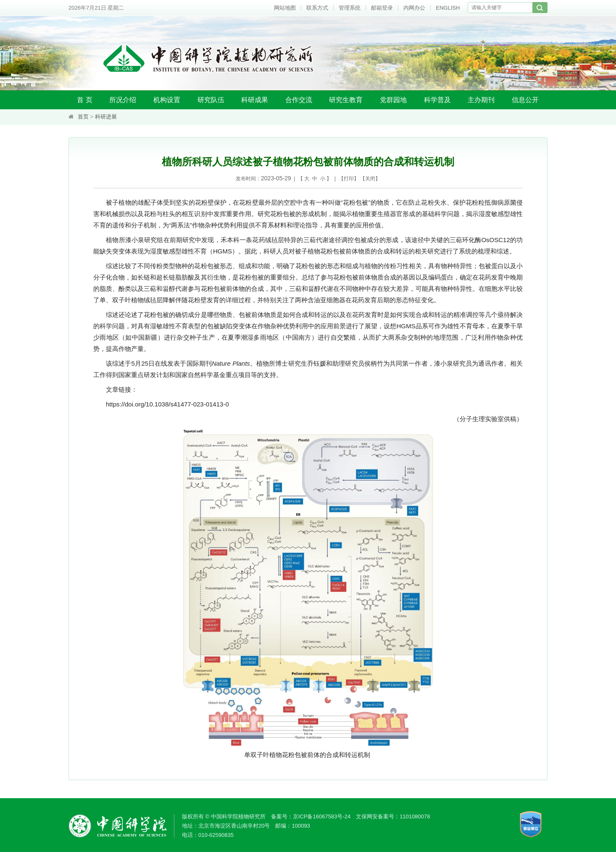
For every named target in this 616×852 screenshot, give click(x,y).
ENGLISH (448, 8)
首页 (83, 117)
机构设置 (167, 100)
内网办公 (414, 8)
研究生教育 (346, 100)
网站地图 (285, 8)
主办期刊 (481, 100)
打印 (349, 179)
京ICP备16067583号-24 (322, 816)
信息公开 (525, 100)
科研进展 (106, 117)
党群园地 (393, 100)
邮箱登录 (382, 8)
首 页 (84, 100)
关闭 (370, 179)
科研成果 (255, 100)
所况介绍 (123, 100)
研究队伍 (211, 100)
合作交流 (299, 100)
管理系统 (350, 8)
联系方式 (317, 8)
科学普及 (437, 100)
